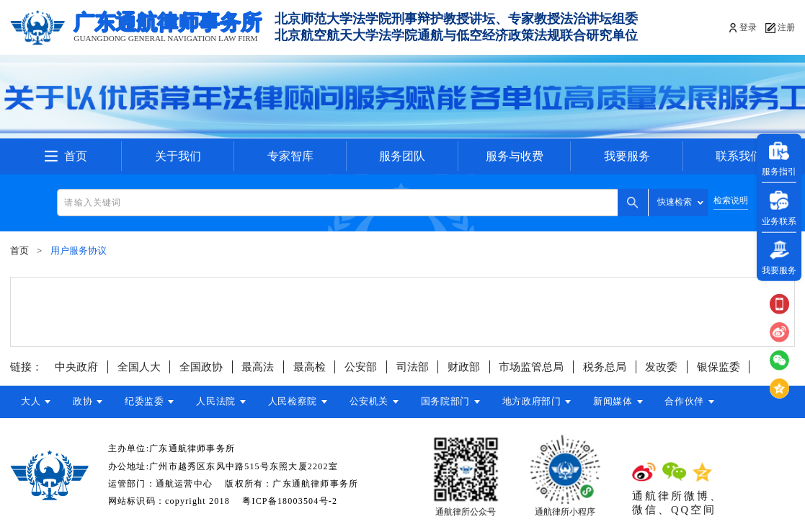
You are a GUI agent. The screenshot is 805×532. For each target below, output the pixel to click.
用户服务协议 (79, 251)
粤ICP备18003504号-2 (290, 501)
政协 (84, 402)
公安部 (361, 367)
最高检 (310, 367)
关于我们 (178, 156)
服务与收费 (515, 156)
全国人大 (139, 367)
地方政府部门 (542, 402)
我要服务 (627, 156)
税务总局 (605, 367)
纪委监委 (147, 402)
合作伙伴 (697, 402)
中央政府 (76, 367)
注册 (786, 27)
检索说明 (731, 201)
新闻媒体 (624, 402)
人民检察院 (298, 402)
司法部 (413, 367)
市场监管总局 (531, 367)
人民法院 (220, 402)
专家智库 (290, 156)
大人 (31, 402)
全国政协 (201, 367)
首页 (76, 156)
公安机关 (377, 402)
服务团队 (402, 156)
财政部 (464, 367)
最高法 (258, 367)
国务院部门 (454, 402)
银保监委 (719, 367)
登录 (748, 27)
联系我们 (739, 156)
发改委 (661, 367)
